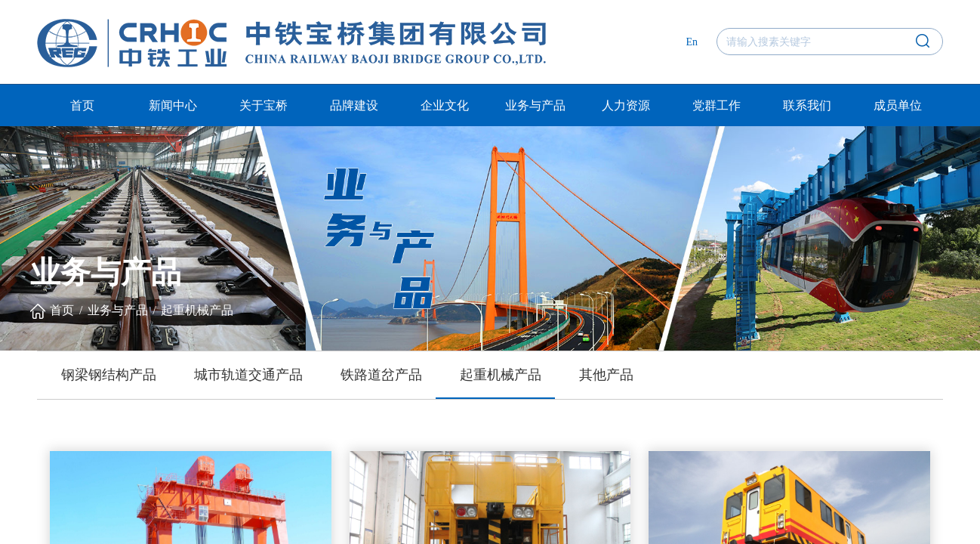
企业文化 (445, 105)
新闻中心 (173, 105)
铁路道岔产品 (381, 375)
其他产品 (606, 375)
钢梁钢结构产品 (109, 375)
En (692, 42)
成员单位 (898, 105)
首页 (82, 105)
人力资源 (626, 105)
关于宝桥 (263, 105)
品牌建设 (354, 105)
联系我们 (807, 105)
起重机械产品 (197, 310)
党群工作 (717, 105)
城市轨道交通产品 (248, 375)
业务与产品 (535, 105)
